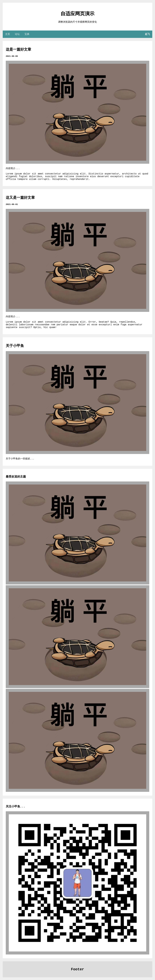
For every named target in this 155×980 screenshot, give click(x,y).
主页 (8, 34)
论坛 (17, 34)
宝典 (27, 34)
